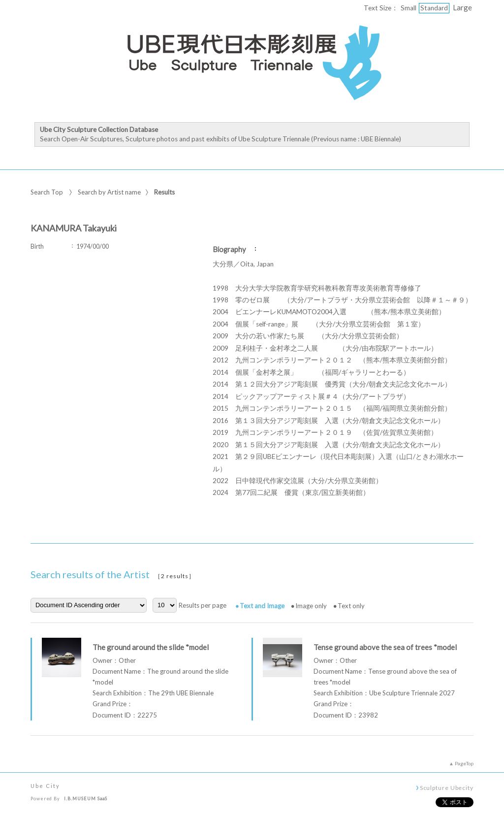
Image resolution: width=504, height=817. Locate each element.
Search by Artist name (109, 192)
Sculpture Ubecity (447, 787)
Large (462, 7)
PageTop (464, 763)
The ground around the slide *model (151, 647)
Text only (351, 606)
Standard (434, 8)
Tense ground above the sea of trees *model (385, 647)
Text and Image (262, 606)
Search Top (47, 192)
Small (409, 8)
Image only (311, 606)
